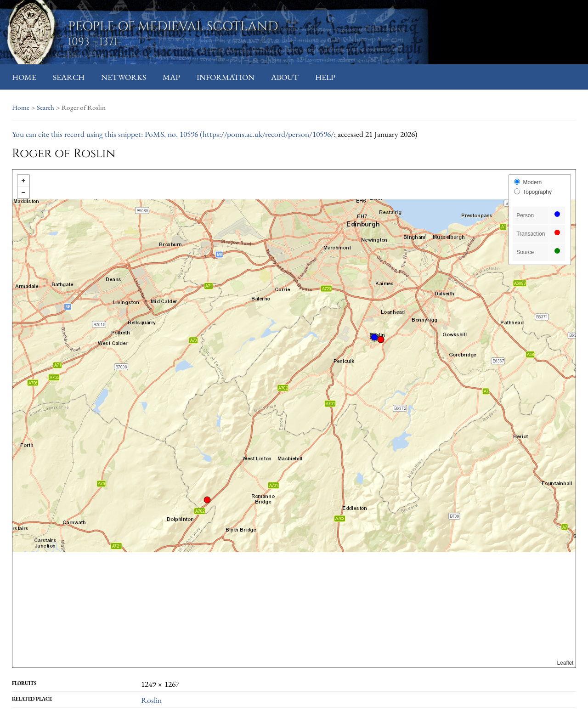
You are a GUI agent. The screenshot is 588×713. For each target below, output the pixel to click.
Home (24, 77)
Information (226, 77)
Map (171, 77)
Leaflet (565, 663)
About (285, 77)
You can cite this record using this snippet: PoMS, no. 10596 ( (107, 134)
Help (325, 77)
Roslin (151, 700)
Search (69, 77)
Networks (124, 77)
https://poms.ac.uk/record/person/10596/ (268, 134)
